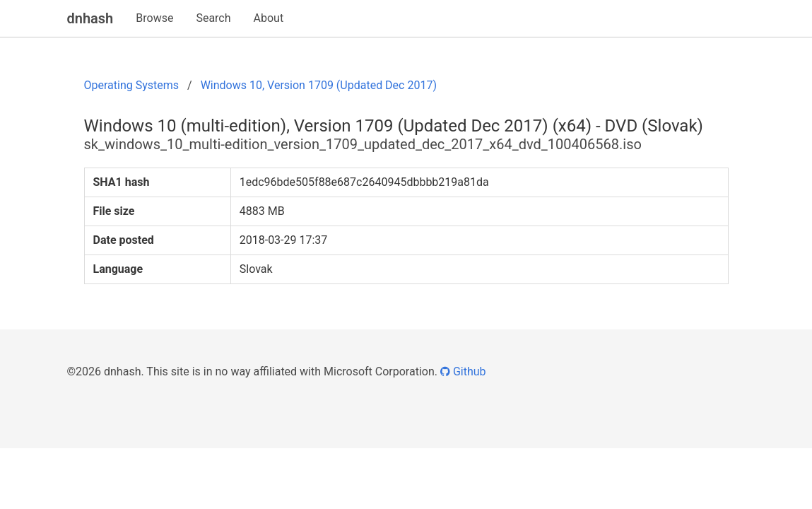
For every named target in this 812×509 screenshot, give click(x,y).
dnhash (90, 18)
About (269, 18)
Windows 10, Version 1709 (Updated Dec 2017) (319, 85)
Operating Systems (132, 85)
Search (213, 18)
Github (463, 371)
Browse (154, 18)
